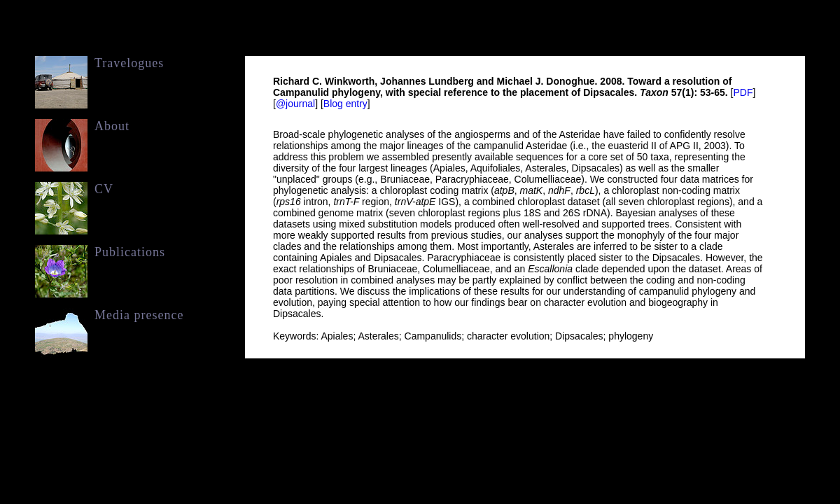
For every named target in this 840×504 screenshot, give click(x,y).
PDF (743, 92)
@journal (295, 104)
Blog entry (345, 104)
